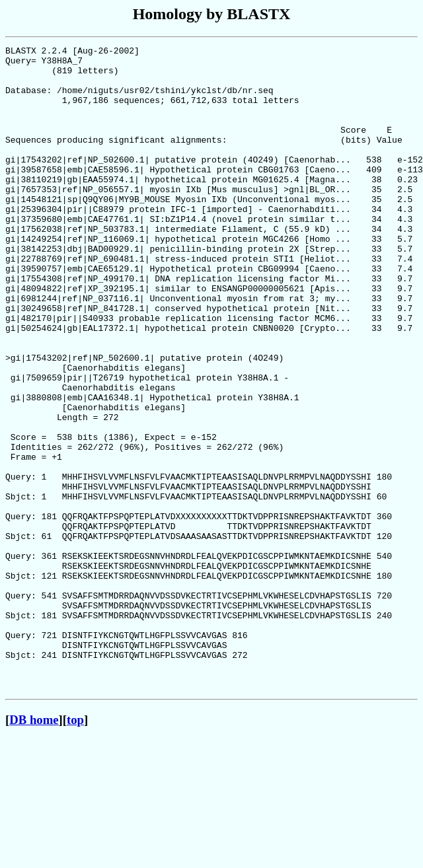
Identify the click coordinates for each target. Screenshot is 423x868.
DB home (34, 849)
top (75, 849)
